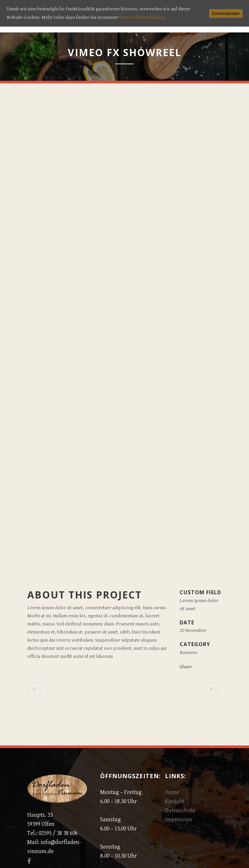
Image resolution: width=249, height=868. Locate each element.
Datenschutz (180, 810)
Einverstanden (226, 13)
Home (172, 792)
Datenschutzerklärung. (142, 17)
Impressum (179, 820)
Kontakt (175, 801)
